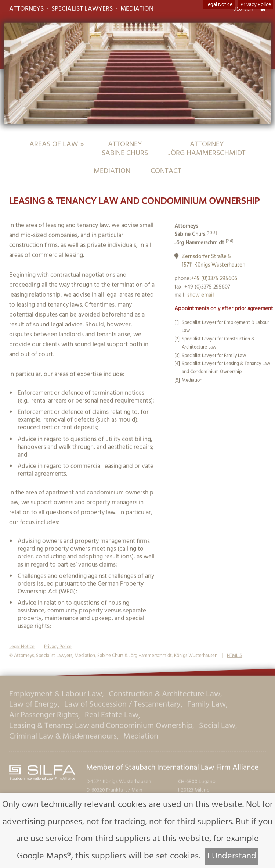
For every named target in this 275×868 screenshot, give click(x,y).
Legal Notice (219, 5)
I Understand (232, 856)
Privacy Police (256, 5)
